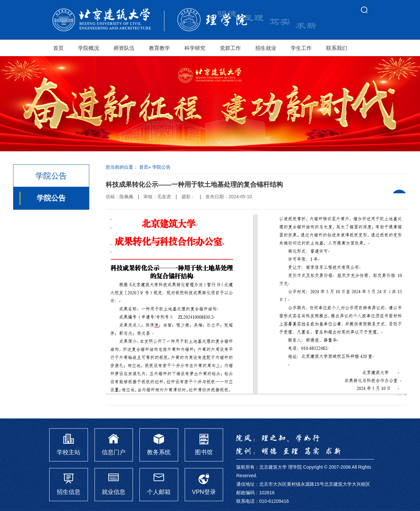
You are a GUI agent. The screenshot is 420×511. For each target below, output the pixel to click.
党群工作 (230, 48)
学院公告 (51, 198)
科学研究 (195, 48)
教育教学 (159, 48)
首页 (58, 48)
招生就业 (266, 48)
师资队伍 (124, 48)
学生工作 (301, 48)
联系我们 (337, 48)
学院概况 (89, 48)
